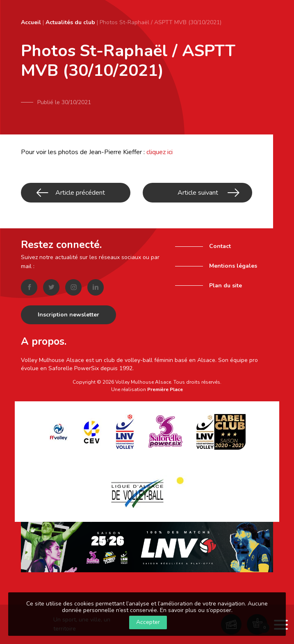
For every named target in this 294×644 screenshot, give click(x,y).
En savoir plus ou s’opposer (196, 610)
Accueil (31, 22)
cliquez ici (160, 152)
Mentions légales (233, 266)
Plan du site (226, 286)
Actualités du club (70, 22)
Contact (220, 246)
